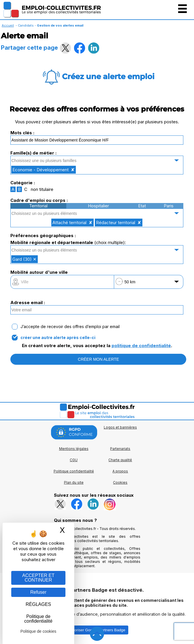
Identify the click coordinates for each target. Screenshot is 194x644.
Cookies (120, 482)
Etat (142, 206)
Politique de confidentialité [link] (38, 619)
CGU (74, 460)
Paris (169, 206)
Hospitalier (98, 206)
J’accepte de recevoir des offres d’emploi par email (70, 327)
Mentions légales (74, 449)
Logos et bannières (120, 427)
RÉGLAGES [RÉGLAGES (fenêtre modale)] (38, 604)
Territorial (38, 206)
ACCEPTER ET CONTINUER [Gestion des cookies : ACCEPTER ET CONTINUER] (38, 578)
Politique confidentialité (74, 471)
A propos (120, 471)
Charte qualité (120, 460)
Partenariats (120, 449)
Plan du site (74, 482)
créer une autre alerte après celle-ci (58, 338)
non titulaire (42, 189)
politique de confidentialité (141, 346)
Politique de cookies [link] (38, 631)
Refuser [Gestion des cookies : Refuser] (38, 592)
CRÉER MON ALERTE (98, 359)
